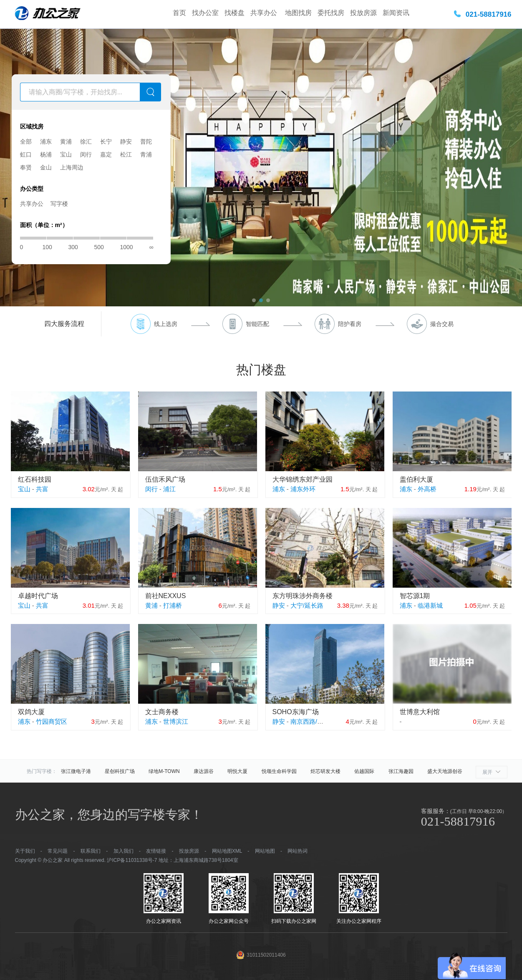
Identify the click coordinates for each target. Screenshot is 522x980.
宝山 (66, 154)
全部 (26, 141)
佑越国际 (364, 771)
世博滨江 (176, 721)
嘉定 (106, 154)
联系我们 (91, 851)
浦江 (169, 489)
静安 (126, 141)
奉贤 (26, 167)
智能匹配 (257, 324)
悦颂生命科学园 (279, 771)
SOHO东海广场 (296, 712)
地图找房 (298, 13)
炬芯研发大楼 (325, 771)
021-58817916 (489, 14)
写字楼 (59, 204)
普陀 (146, 141)
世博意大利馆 (420, 712)
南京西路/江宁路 (313, 721)
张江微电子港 (76, 771)
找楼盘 (235, 13)
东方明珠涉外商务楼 (303, 596)
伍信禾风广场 (165, 479)
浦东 (46, 141)
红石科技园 (35, 479)
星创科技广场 (120, 771)
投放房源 (363, 13)
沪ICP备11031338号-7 (132, 860)
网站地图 (265, 851)
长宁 (106, 141)
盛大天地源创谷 (445, 771)
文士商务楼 (162, 712)
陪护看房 (350, 324)
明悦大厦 (237, 771)
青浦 (146, 154)
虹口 (26, 154)
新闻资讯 (396, 13)
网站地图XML (227, 851)
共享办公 (265, 13)
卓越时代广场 (38, 596)
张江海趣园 (401, 771)
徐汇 (86, 141)
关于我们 (25, 851)
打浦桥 (173, 605)
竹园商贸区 (52, 721)
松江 (126, 154)
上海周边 (72, 167)
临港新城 (430, 605)
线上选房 (166, 324)
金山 (46, 167)
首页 (179, 13)
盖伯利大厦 (416, 479)
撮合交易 (442, 324)
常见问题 (58, 851)
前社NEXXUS (166, 596)
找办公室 (205, 13)
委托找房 (331, 13)
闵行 (86, 154)
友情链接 (156, 851)
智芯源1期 (415, 596)
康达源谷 (204, 771)
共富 (42, 489)
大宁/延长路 (307, 605)
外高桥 (427, 489)
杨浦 (46, 154)
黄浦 (66, 141)
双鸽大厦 (31, 712)
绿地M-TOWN (164, 771)
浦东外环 (303, 489)
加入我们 (124, 851)
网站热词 (298, 851)
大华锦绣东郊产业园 (303, 479)
